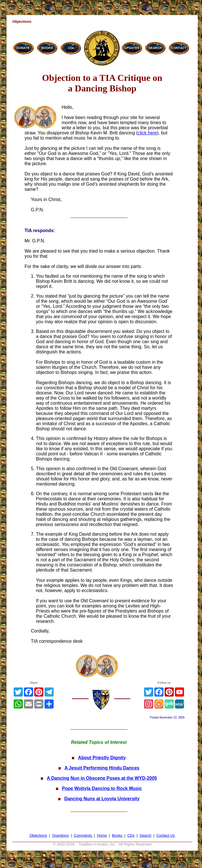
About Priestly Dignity (102, 758)
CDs (131, 835)
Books (118, 835)
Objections (38, 835)
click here (148, 133)
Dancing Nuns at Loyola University (102, 799)
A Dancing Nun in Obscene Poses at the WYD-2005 (102, 778)
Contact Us (165, 835)
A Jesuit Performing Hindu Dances (102, 768)
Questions (61, 835)
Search (145, 835)
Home (102, 835)
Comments (83, 835)
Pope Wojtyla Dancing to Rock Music (102, 788)
